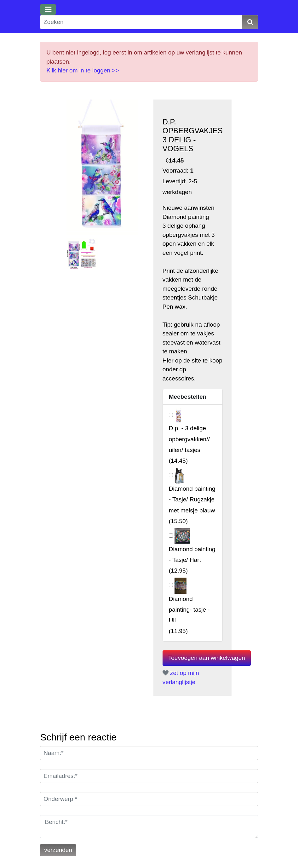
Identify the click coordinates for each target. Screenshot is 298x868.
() (192, 560)
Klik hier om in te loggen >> (83, 70)
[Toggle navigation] (48, 9)
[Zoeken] (141, 22)
